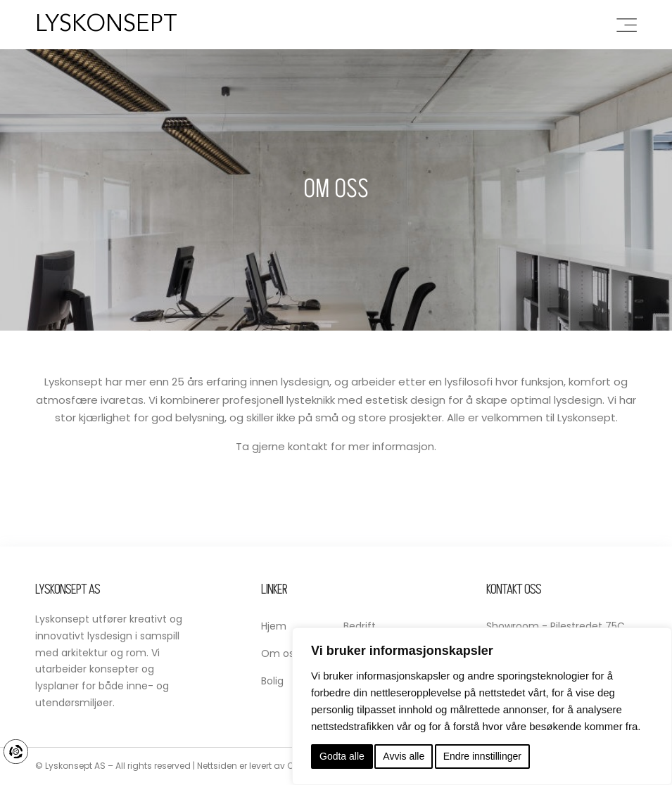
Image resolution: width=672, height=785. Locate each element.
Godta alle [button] (342, 756)
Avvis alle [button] (404, 756)
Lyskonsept (106, 25)
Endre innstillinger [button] (482, 756)
